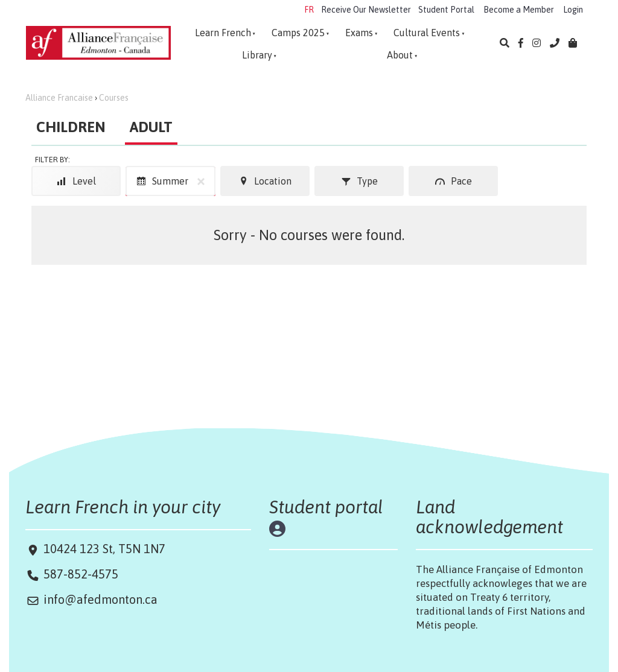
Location (265, 181)
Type (359, 181)
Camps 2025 (298, 33)
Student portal (326, 507)
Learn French (223, 33)
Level (76, 181)
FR (309, 10)
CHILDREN (71, 127)
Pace (454, 181)
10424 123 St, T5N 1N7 (103, 549)
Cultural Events (427, 33)
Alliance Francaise (59, 98)
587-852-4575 (81, 574)
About (400, 55)
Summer (173, 181)
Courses (114, 98)
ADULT (151, 127)
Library (257, 55)
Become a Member (519, 10)
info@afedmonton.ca (100, 599)
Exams (359, 33)
